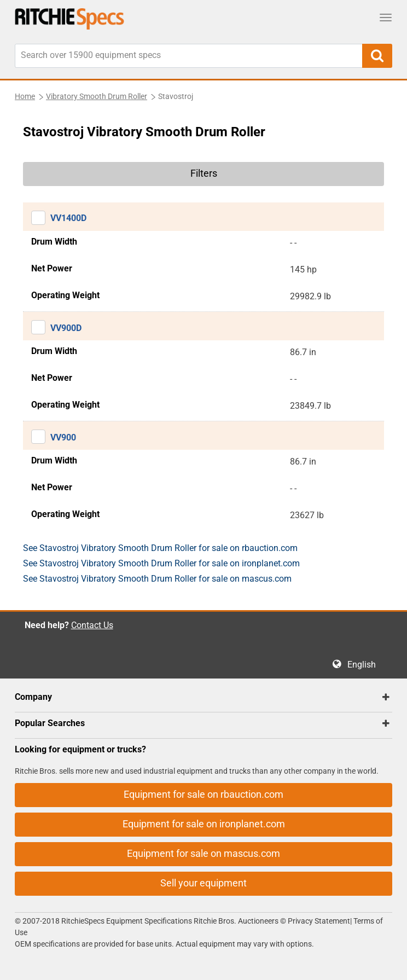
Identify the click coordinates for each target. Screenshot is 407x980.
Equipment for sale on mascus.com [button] (203, 853)
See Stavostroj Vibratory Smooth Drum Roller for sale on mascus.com (157, 579)
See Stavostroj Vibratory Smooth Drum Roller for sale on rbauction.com (160, 548)
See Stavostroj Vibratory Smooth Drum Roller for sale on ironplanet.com (161, 563)
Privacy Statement (319, 921)
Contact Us (92, 625)
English (365, 665)
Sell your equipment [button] (203, 883)
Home (25, 96)
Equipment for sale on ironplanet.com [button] (204, 824)
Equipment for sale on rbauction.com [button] (203, 794)
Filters (204, 173)
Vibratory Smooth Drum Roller (97, 96)
